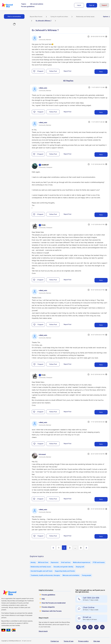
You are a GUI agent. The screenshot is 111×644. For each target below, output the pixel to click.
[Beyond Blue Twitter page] (96, 631)
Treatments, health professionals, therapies (45, 575)
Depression (55, 562)
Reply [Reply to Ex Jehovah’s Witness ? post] (101, 72)
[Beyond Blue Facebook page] (78, 631)
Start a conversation (14, 16)
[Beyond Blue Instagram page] (90, 631)
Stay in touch (43, 631)
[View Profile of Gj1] (40, 37)
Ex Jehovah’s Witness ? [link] (44, 21)
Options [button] (106, 17)
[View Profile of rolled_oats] (43, 88)
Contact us (55, 641)
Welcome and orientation (71, 575)
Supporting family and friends (65, 571)
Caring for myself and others (59, 17)
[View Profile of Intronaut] (42, 454)
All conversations (37, 4)
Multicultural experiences (82, 562)
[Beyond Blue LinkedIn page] (102, 631)
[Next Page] (86, 548)
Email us (87, 617)
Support (104, 5)
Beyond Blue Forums (10, 5)
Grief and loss (66, 562)
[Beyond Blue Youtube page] (84, 631)
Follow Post (53, 71)
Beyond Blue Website (10, 593)
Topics (24, 4)
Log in (79, 5)
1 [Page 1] (59, 548)
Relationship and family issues (85, 17)
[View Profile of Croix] (43, 225)
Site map (97, 641)
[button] (34, 71)
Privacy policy (83, 641)
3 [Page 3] (70, 548)
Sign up (92, 5)
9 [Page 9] (81, 548)
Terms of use (68, 641)
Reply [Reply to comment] (101, 112)
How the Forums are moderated (54, 603)
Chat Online (89, 607)
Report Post (68, 71)
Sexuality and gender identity (63, 567)
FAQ (43, 599)
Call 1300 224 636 (91, 598)
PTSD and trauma (99, 562)
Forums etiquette (48, 607)
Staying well (80, 567)
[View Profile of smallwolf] (45, 165)
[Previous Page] (53, 548)
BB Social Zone (43, 562)
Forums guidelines (28, 6)
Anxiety (33, 562)
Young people (87, 575)
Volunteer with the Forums (52, 611)
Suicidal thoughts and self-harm (41, 571)
